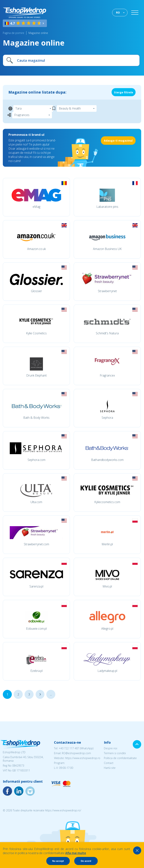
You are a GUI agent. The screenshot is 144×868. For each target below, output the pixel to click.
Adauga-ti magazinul (118, 141)
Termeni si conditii (115, 753)
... (40, 694)
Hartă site (110, 768)
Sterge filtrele (124, 92)
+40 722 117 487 (69, 748)
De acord (86, 861)
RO (118, 12)
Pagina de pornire (13, 33)
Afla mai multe (76, 853)
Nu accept (58, 861)
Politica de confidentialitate (120, 758)
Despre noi (111, 748)
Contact (109, 763)
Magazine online (38, 33)
